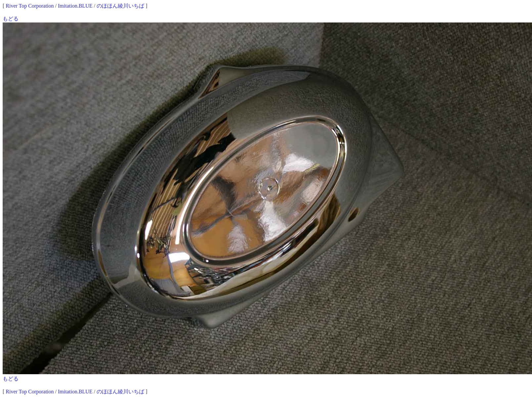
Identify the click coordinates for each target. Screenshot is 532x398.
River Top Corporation (30, 6)
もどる (11, 19)
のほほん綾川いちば (120, 6)
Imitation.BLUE (75, 6)
